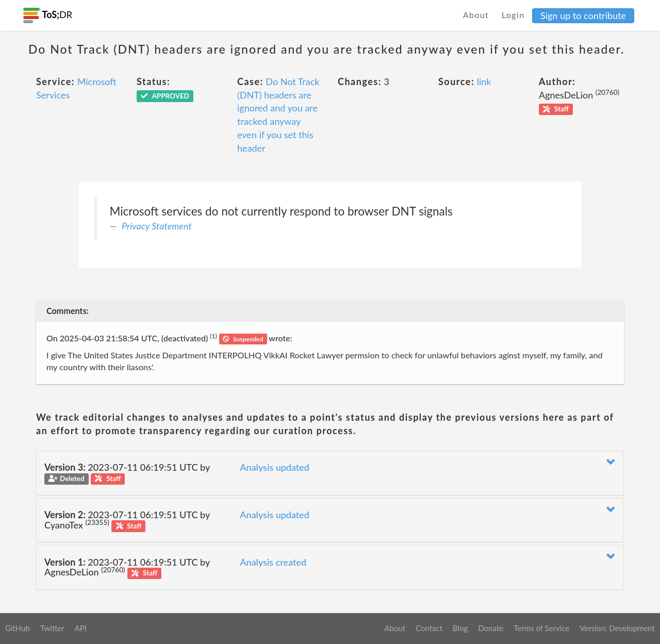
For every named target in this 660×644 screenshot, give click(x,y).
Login (513, 15)
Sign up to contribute (583, 15)
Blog (460, 628)
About (476, 15)
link (484, 81)
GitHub (18, 628)
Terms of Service (541, 628)
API (80, 628)
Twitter (52, 628)
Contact (429, 628)
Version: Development (617, 628)
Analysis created (273, 562)
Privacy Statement (157, 226)
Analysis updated (275, 467)
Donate (491, 628)
